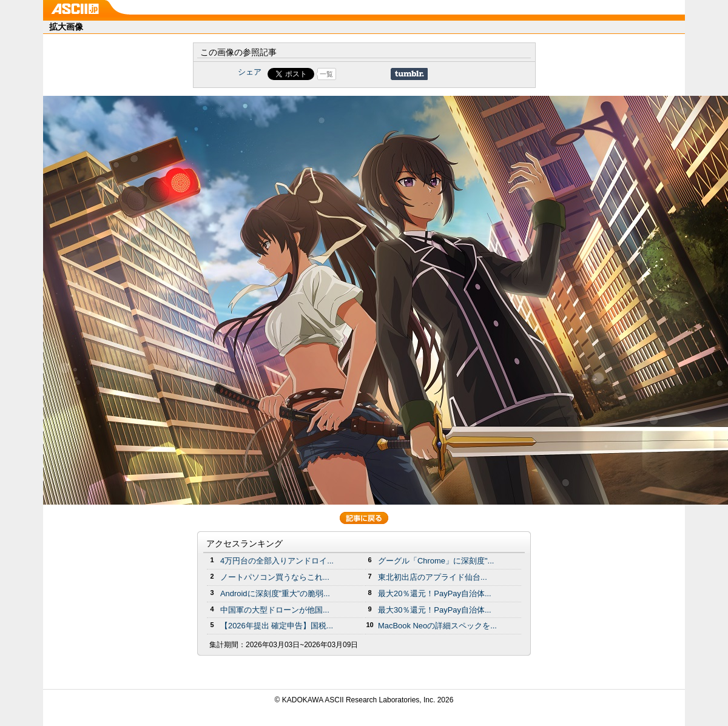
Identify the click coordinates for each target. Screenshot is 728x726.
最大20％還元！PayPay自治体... (435, 593)
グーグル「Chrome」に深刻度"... (436, 561)
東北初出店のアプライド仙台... (433, 577)
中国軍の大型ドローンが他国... (275, 610)
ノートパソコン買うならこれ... (275, 577)
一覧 (326, 74)
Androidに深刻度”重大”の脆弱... (275, 593)
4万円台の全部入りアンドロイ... (277, 561)
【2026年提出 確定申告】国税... (277, 626)
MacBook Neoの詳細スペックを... (437, 626)
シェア (250, 72)
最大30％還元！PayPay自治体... (435, 610)
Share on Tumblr (409, 74)
